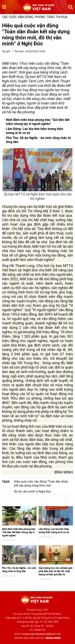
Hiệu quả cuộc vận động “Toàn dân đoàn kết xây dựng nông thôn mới (41, 484)
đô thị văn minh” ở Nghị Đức (33, 492)
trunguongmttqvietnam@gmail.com (41, 634)
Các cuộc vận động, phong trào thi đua (35, 17)
